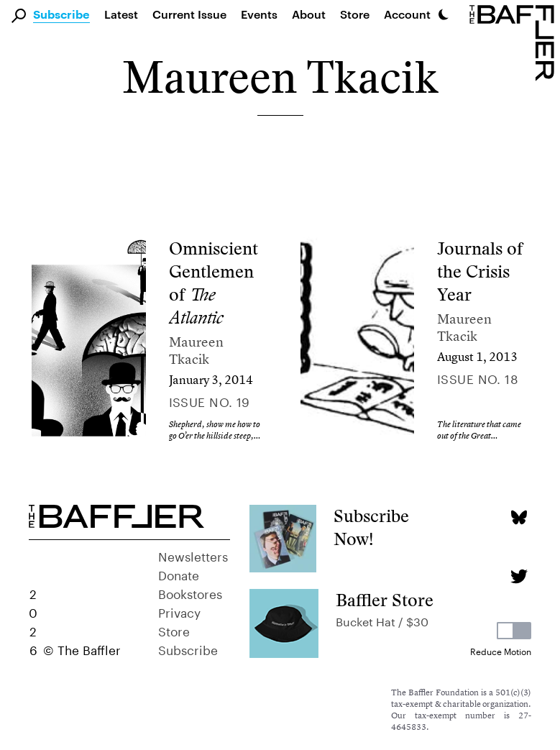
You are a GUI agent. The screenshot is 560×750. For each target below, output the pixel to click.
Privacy (179, 611)
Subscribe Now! (371, 527)
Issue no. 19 (210, 401)
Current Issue (189, 14)
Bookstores (190, 593)
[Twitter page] (519, 576)
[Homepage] (515, 42)
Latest (121, 14)
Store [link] (355, 14)
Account (407, 14)
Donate (179, 574)
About (309, 14)
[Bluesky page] (519, 517)
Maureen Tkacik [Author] (196, 351)
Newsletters (193, 555)
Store (174, 630)
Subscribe (61, 15)
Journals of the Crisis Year (480, 271)
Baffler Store (385, 600)
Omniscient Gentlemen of (214, 283)
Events (259, 14)
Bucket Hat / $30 (382, 620)
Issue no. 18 (478, 378)
